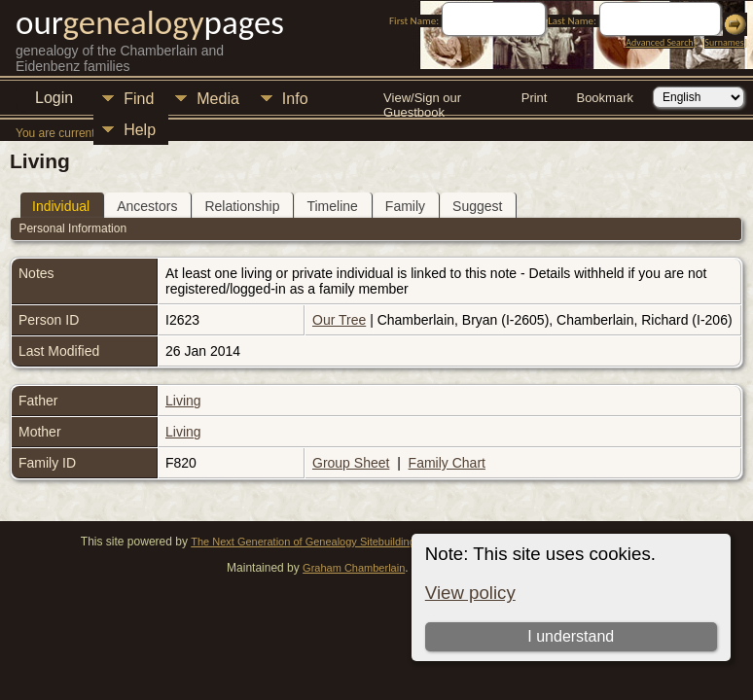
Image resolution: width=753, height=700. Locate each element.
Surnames (724, 42)
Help (140, 130)
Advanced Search (659, 42)
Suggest (477, 206)
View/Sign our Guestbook (422, 100)
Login (54, 98)
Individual (61, 206)
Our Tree (339, 320)
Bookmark (605, 98)
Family (405, 206)
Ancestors (147, 206)
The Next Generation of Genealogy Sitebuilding (303, 542)
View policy (470, 593)
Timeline (332, 206)
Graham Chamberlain (354, 568)
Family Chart (447, 463)
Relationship (242, 206)
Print (535, 98)
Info (295, 99)
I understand (571, 636)
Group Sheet (351, 463)
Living (183, 401)
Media (218, 99)
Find (139, 99)
